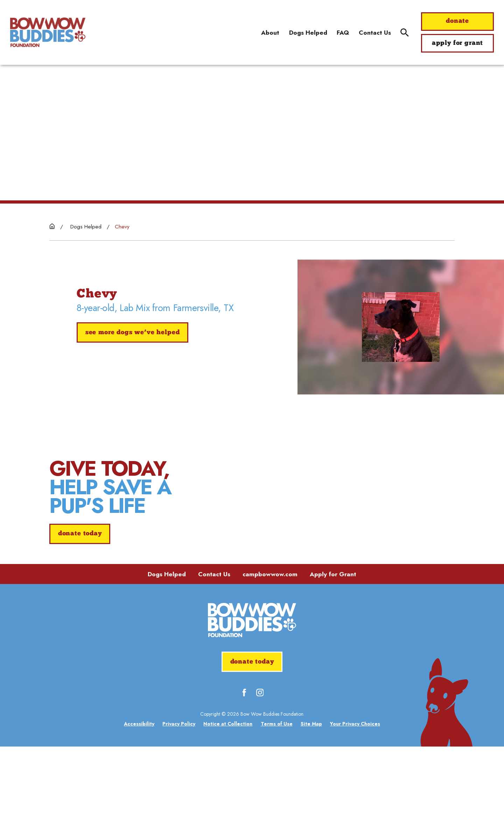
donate (457, 21)
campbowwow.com (270, 653)
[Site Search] (405, 33)
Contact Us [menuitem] (375, 33)
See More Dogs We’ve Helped (133, 333)
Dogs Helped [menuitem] (308, 33)
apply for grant (457, 43)
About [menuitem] (270, 33)
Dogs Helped (167, 653)
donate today (80, 573)
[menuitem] (139, 802)
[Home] (48, 32)
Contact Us (214, 653)
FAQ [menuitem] (343, 33)
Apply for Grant (333, 653)
